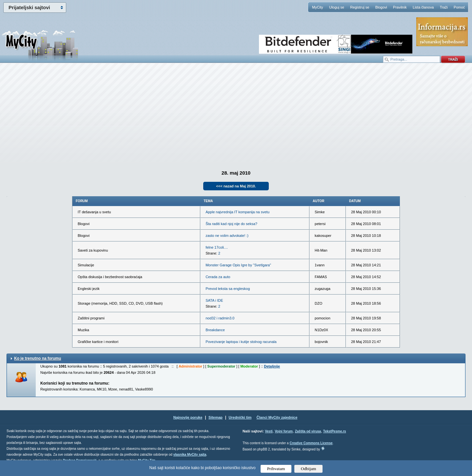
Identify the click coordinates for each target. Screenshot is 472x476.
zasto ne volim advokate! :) (227, 236)
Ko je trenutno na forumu (38, 358)
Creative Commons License (311, 443)
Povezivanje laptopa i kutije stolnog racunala (241, 342)
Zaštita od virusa (308, 431)
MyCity (318, 7)
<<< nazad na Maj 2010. (236, 186)
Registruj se (360, 7)
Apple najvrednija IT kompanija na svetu (237, 212)
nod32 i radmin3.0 (220, 318)
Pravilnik (400, 7)
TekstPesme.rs (335, 431)
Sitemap (216, 417)
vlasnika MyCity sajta (190, 455)
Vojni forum (284, 431)
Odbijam (309, 469)
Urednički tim (240, 417)
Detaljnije (272, 366)
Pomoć (459, 7)
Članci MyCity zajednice (277, 417)
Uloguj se (337, 7)
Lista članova (423, 7)
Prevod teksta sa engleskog (228, 289)
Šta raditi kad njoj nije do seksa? (231, 224)
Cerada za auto (218, 277)
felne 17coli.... (217, 247)
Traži (444, 7)
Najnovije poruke (188, 417)
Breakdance (215, 330)
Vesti (269, 431)
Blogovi (381, 7)
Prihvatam (276, 469)
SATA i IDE (214, 300)
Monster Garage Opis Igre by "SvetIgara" (238, 265)
